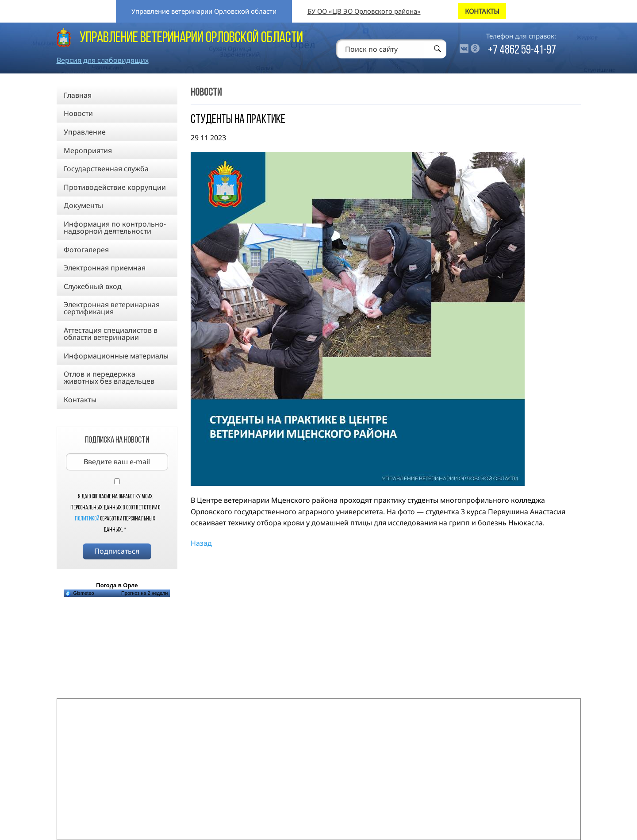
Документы (83, 205)
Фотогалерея (86, 250)
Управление (85, 132)
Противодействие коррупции (115, 187)
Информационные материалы (116, 356)
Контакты (80, 400)
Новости (78, 113)
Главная (78, 95)
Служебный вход (93, 286)
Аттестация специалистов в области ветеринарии (111, 334)
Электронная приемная (105, 268)
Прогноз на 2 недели (144, 593)
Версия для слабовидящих (103, 60)
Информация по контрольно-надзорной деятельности (115, 227)
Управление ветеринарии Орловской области (204, 11)
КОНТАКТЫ (482, 11)
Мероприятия (88, 150)
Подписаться (117, 551)
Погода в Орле (117, 585)
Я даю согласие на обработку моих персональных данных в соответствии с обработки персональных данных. (115, 514)
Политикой (87, 519)
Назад (201, 543)
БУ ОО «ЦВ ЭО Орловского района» (364, 11)
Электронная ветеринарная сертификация (112, 308)
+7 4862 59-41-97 (522, 50)
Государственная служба (106, 169)
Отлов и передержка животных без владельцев (109, 378)
